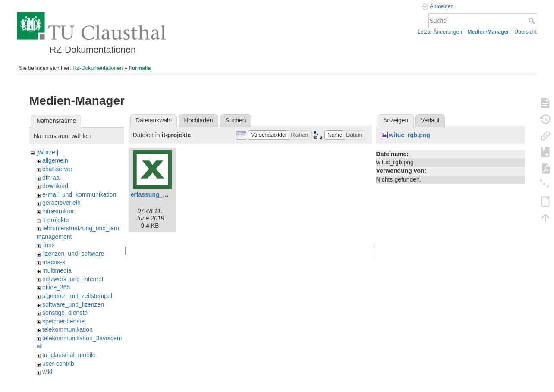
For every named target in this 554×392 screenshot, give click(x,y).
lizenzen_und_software (73, 254)
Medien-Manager (488, 32)
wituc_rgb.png (409, 135)
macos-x (54, 262)
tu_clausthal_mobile (69, 355)
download (55, 186)
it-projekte (55, 220)
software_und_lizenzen (73, 304)
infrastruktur (58, 211)
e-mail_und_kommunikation (79, 194)
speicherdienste (63, 321)
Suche (533, 21)
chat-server (57, 169)
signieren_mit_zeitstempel (77, 296)
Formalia (140, 68)
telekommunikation (68, 329)
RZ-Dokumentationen (98, 68)
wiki (47, 372)
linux (49, 245)
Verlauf (430, 120)
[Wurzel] (47, 152)
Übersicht (526, 32)
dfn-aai (52, 178)
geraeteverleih (61, 203)
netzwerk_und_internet (73, 279)
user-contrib (58, 364)
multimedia (57, 270)
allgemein (55, 160)
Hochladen (199, 120)
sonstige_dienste (65, 313)
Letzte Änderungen (440, 32)
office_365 (56, 287)
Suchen (235, 120)
